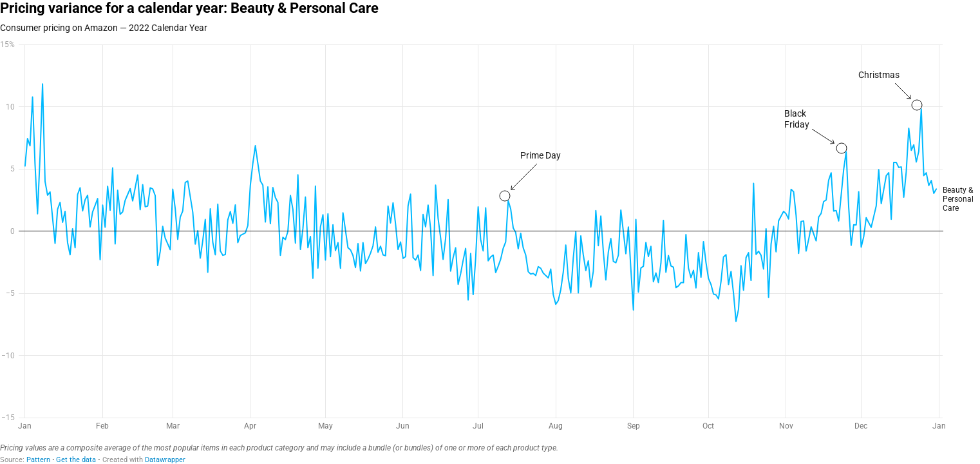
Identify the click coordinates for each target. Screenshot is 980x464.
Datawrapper (165, 460)
